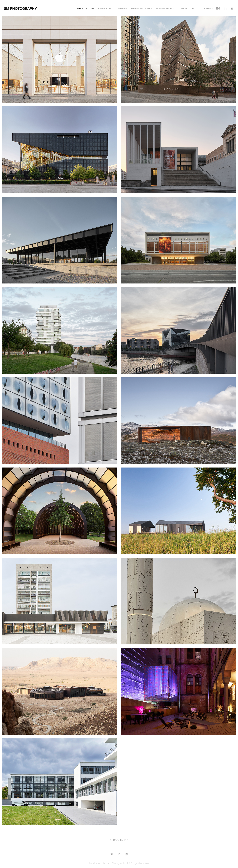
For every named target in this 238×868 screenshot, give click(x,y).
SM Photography (20, 8)
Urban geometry (142, 8)
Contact (208, 8)
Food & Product (166, 8)
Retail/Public (106, 8)
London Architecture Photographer (108, 863)
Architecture (86, 8)
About (195, 8)
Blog (184, 8)
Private (123, 8)
